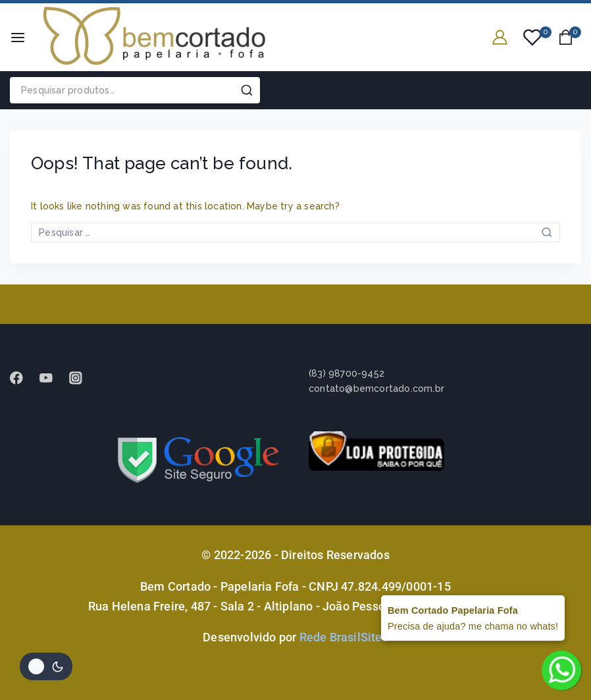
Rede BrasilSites (344, 637)
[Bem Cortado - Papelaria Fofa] (154, 37)
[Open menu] (18, 38)
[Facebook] (23, 378)
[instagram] (82, 378)
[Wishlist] (533, 38)
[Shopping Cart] (570, 37)
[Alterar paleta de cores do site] (46, 666)
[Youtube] (52, 378)
